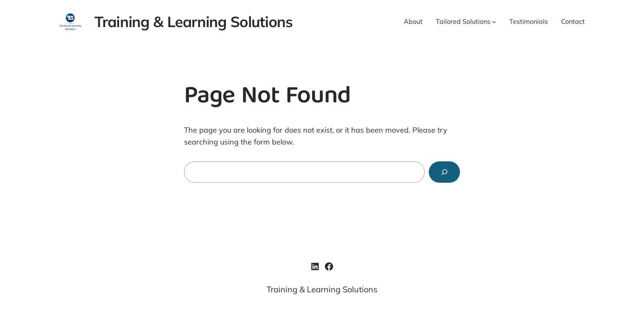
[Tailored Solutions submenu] (494, 22)
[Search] (444, 172)
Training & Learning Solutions (193, 22)
